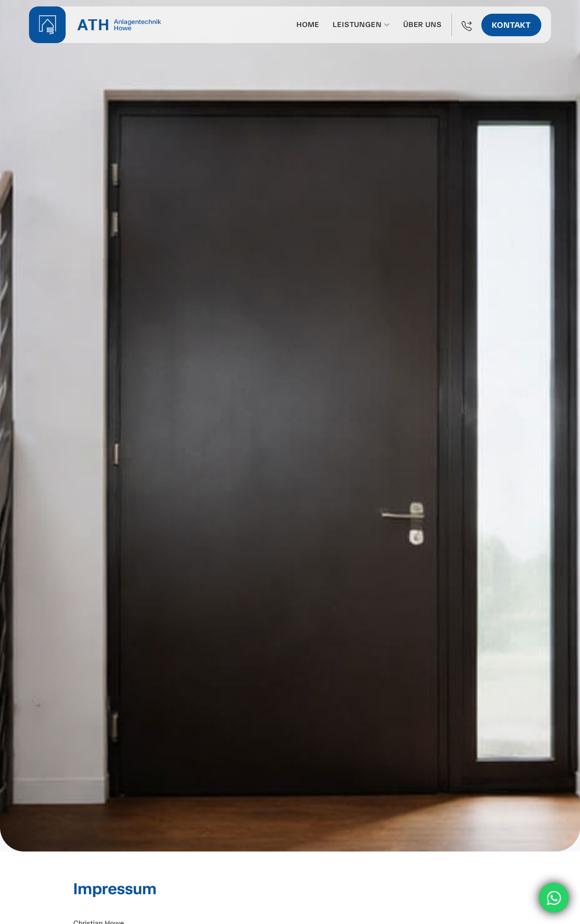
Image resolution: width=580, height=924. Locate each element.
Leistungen (357, 25)
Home (308, 25)
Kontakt (511, 25)
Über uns (422, 25)
